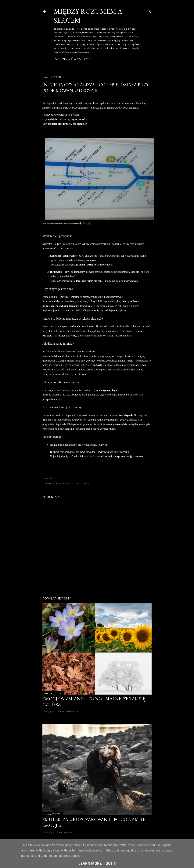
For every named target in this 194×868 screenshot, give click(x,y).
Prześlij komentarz (67, 712)
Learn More (90, 863)
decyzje (66, 483)
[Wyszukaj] (149, 11)
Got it (111, 863)
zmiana (84, 483)
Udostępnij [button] (48, 478)
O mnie (87, 59)
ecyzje (88, 223)
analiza (57, 483)
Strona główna (67, 59)
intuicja (75, 483)
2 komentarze (65, 832)
